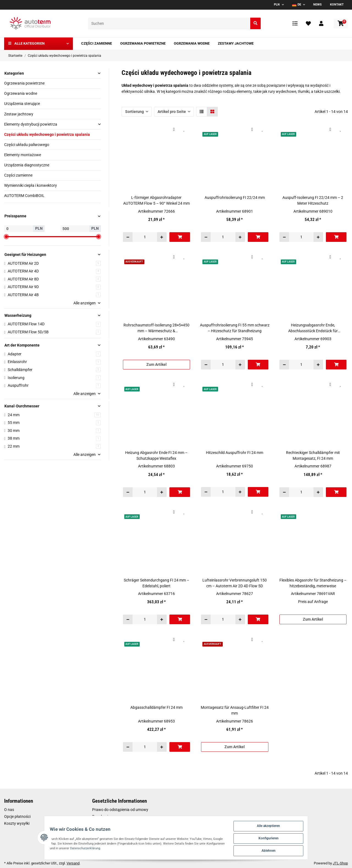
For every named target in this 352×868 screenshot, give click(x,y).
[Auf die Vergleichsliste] (174, 129)
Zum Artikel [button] (156, 364)
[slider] (6, 237)
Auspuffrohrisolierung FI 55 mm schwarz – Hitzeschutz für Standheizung (235, 328)
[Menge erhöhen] (162, 237)
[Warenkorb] (341, 24)
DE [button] (297, 5)
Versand (73, 863)
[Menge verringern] (128, 237)
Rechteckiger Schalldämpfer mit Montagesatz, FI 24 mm (313, 455)
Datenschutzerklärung (47, 847)
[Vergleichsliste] (295, 23)
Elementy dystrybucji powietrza (31, 124)
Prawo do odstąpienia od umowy (120, 810)
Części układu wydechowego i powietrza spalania (47, 134)
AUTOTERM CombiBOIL (24, 196)
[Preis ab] (19, 229)
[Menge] (145, 237)
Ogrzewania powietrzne (24, 83)
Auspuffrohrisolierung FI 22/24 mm (235, 198)
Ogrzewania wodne (21, 93)
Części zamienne (18, 175)
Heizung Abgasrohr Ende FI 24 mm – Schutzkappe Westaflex (156, 455)
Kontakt (337, 5)
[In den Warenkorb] (180, 237)
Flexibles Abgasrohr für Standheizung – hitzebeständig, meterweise (313, 583)
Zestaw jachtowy (19, 114)
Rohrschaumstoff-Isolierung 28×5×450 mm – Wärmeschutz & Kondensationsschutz (156, 328)
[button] (321, 23)
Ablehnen (288, 850)
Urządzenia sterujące (22, 104)
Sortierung (134, 112)
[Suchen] (169, 24)
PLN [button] (277, 5)
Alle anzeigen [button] (85, 303)
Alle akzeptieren (288, 823)
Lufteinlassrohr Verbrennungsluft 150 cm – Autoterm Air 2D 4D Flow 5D (235, 583)
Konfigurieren (288, 836)
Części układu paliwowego (27, 145)
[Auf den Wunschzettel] (184, 129)
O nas (9, 810)
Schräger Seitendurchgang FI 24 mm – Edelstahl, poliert (156, 583)
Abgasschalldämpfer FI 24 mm (156, 707)
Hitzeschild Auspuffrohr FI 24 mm (235, 453)
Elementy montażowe (23, 155)
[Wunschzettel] (308, 23)
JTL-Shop (340, 863)
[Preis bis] (75, 229)
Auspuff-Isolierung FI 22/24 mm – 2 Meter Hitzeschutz (313, 200)
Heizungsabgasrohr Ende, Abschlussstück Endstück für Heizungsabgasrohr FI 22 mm (313, 328)
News (317, 5)
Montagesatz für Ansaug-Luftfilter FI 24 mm (235, 710)
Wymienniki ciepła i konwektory (31, 185)
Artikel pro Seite (172, 112)
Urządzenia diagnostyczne (27, 165)
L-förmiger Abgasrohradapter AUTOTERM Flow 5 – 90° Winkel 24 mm (156, 200)
